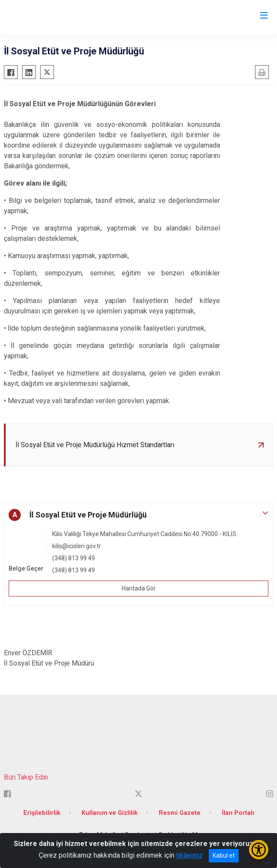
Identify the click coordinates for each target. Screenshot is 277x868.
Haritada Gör (139, 588)
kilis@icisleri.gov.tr (77, 546)
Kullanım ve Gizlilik (110, 813)
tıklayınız (189, 855)
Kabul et (224, 855)
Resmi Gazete (180, 813)
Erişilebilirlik (42, 813)
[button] (138, 515)
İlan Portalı (238, 813)
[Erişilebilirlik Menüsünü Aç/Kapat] (259, 850)
